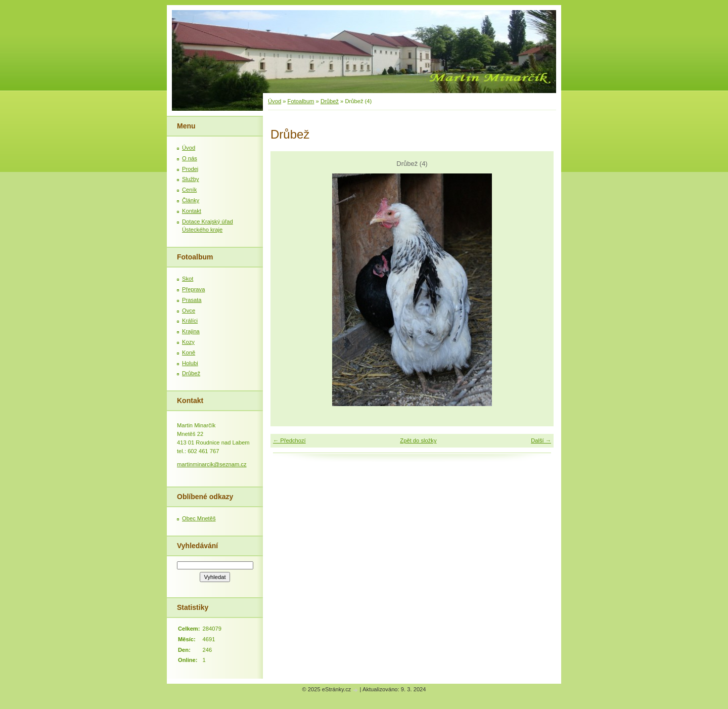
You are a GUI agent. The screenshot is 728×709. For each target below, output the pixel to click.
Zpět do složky (418, 440)
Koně (189, 352)
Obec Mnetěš (199, 518)
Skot (188, 279)
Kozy (188, 342)
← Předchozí (289, 440)
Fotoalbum (301, 101)
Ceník (189, 190)
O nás (190, 158)
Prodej (190, 169)
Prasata (192, 300)
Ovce (189, 311)
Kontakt (192, 211)
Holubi (190, 363)
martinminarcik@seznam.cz (212, 464)
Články (191, 200)
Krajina (191, 331)
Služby (191, 179)
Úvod (275, 101)
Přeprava (193, 289)
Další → (541, 440)
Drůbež (330, 101)
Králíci (190, 321)
